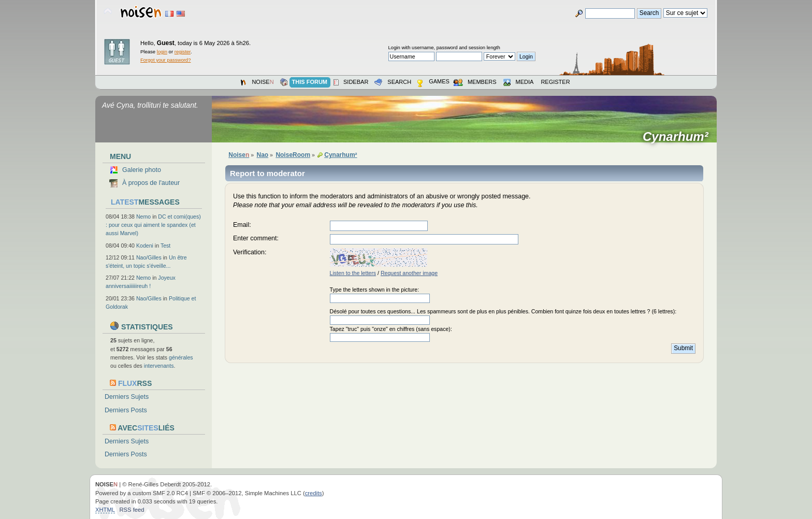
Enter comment (255, 238)
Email (241, 225)
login (162, 52)
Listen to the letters (353, 273)
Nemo (143, 217)
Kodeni (145, 246)
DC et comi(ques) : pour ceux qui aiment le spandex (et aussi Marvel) (153, 225)
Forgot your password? (165, 60)
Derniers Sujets (127, 397)
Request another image (409, 273)
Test (165, 246)
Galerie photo (142, 170)
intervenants (159, 366)
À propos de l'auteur (151, 183)
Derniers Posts (126, 410)
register (183, 52)
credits (314, 493)
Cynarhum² (679, 137)
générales (181, 357)
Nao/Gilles (149, 257)
